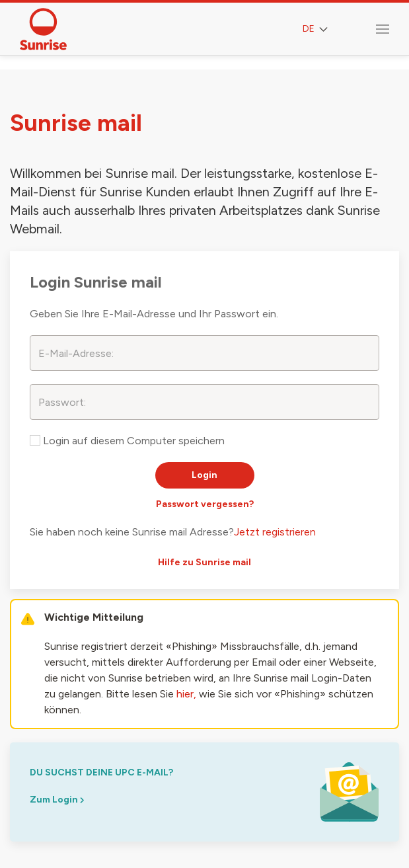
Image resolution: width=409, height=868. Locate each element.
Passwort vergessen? (205, 504)
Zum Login (57, 800)
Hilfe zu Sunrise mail (204, 562)
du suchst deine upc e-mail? (101, 772)
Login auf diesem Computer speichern (127, 441)
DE (316, 29)
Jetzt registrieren (275, 532)
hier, (186, 694)
